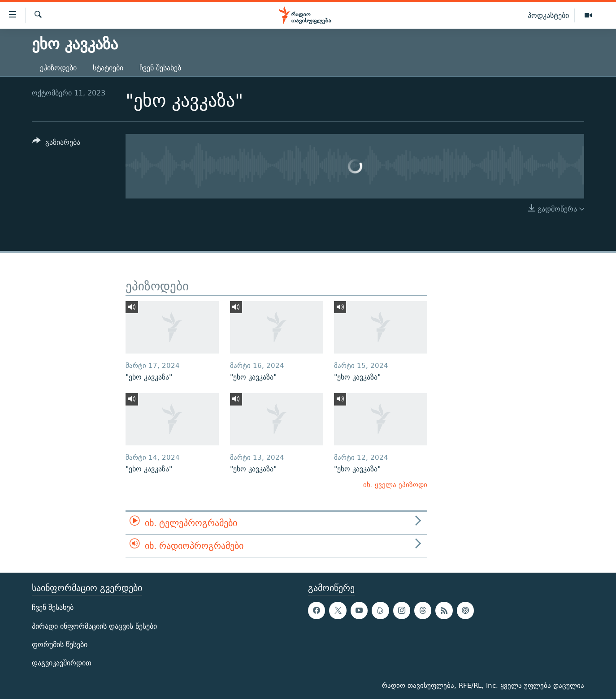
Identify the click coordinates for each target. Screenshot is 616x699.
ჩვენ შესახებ (160, 68)
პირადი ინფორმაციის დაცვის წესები (94, 626)
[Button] (56, 144)
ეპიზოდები (58, 68)
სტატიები (108, 68)
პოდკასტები (548, 15)
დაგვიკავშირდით (62, 663)
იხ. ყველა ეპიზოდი (395, 485)
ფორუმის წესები (60, 645)
